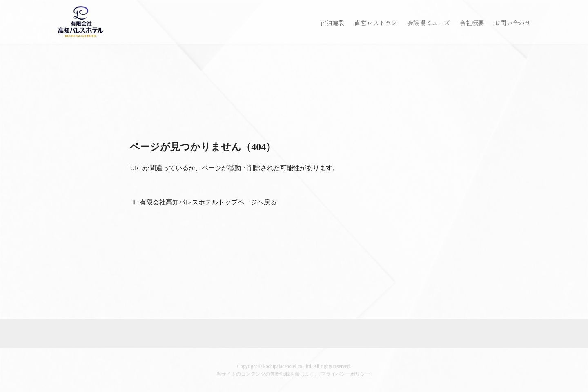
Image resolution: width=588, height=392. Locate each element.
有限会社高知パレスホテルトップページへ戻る (208, 202)
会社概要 (472, 23)
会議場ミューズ (429, 23)
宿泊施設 (332, 23)
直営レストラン (376, 23)
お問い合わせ (512, 23)
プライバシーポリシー (345, 374)
